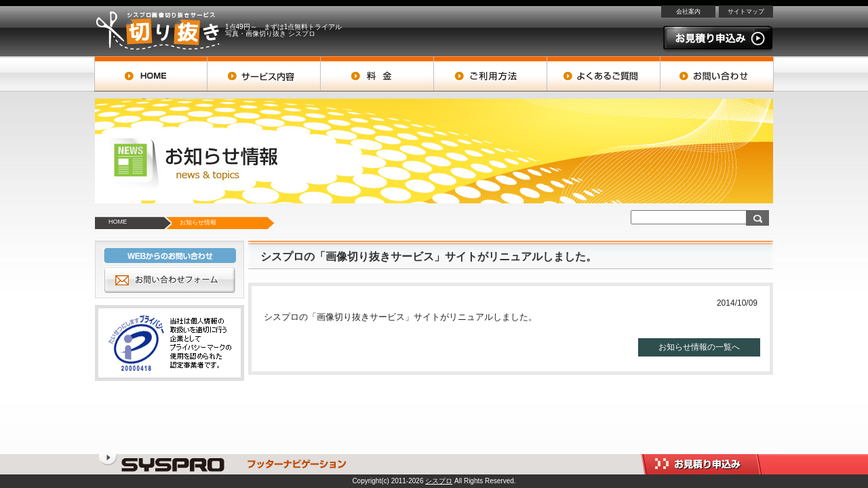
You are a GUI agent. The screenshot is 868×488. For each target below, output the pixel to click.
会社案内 (688, 12)
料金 (377, 74)
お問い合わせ (717, 74)
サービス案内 (264, 74)
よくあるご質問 (604, 74)
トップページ (151, 74)
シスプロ (439, 481)
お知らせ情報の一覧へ (699, 347)
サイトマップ (746, 12)
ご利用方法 (491, 74)
